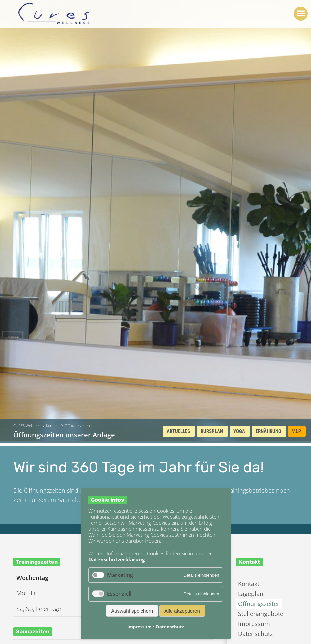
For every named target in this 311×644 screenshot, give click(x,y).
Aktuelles (178, 431)
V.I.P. (297, 431)
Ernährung (269, 431)
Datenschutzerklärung (117, 559)
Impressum (254, 624)
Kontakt (52, 425)
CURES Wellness (27, 425)
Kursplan (212, 431)
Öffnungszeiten (259, 604)
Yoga (239, 431)
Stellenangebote (261, 614)
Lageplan (251, 594)
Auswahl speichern (132, 611)
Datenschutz (255, 634)
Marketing (120, 575)
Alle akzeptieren (182, 611)
